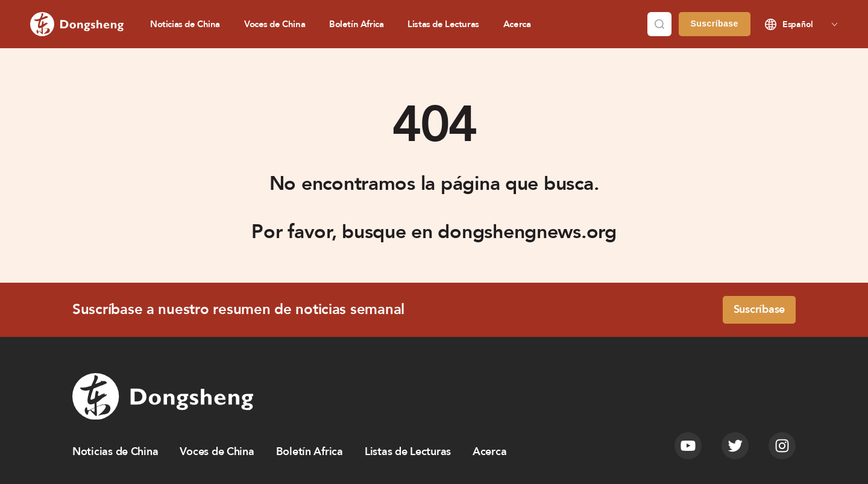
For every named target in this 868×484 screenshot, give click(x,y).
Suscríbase (715, 24)
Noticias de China (185, 24)
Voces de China (275, 24)
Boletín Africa (356, 24)
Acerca (517, 24)
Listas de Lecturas (443, 24)
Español (798, 24)
